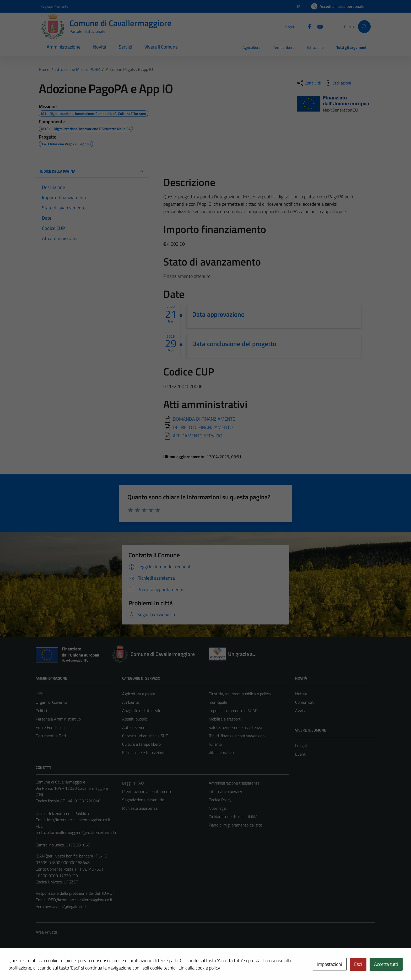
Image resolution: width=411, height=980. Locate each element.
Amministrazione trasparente (234, 783)
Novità (100, 47)
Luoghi (301, 746)
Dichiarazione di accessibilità (233, 817)
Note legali (218, 808)
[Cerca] (364, 27)
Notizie (301, 694)
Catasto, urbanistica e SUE (145, 736)
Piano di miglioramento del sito (235, 825)
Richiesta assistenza (140, 808)
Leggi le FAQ (133, 783)
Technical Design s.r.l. (71, 965)
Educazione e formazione (144, 753)
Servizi (125, 47)
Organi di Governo (51, 702)
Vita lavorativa (221, 753)
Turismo (215, 744)
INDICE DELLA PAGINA (92, 171)
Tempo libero (284, 47)
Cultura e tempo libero (141, 744)
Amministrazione (64, 47)
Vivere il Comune (161, 47)
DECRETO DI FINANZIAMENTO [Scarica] (203, 427)
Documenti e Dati (51, 736)
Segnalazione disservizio (143, 800)
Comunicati (305, 702)
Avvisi (300, 711)
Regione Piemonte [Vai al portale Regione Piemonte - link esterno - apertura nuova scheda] (54, 6)
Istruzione (315, 47)
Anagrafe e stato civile (142, 711)
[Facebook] (307, 26)
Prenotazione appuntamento (147, 791)
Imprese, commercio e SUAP (233, 711)
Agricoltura (252, 47)
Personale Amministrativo (58, 719)
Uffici (40, 694)
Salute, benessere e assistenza (235, 727)
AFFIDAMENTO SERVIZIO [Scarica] (198, 436)
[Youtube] (318, 26)
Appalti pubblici (135, 719)
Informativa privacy (225, 791)
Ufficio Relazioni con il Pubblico (62, 813)
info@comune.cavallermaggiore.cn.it (79, 820)
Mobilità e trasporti (225, 719)
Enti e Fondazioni (51, 727)
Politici (41, 711)
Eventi (301, 754)
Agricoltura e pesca (139, 694)
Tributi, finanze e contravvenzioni (237, 736)
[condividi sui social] (309, 83)
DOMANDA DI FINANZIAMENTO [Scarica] (204, 419)
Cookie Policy (220, 800)
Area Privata (46, 932)
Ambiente (131, 702)
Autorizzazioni (134, 727)
